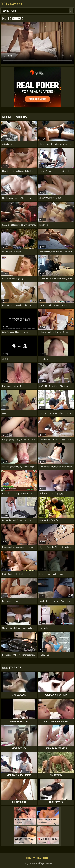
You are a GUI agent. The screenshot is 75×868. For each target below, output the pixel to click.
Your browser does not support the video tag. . (37, 43)
